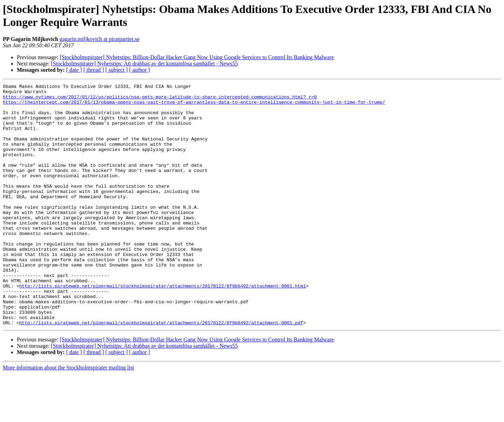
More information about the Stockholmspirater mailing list (68, 416)
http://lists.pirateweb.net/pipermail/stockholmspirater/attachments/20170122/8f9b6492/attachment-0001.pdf (161, 371)
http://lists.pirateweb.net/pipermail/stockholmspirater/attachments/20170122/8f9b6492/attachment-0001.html (163, 327)
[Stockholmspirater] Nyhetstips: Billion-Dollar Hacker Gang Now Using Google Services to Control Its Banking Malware (197, 57)
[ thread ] (94, 70)
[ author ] (140, 70)
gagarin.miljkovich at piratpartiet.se (99, 39)
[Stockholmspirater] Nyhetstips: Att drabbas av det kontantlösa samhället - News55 (145, 64)
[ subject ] (117, 70)
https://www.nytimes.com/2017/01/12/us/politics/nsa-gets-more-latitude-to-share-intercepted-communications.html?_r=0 (160, 100)
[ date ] (74, 70)
